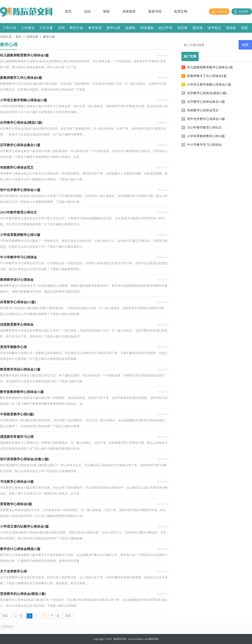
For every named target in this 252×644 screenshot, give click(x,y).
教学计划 (76, 28)
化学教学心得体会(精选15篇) (207, 93)
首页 (68, 11)
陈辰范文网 (120, 639)
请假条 (231, 28)
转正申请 (165, 28)
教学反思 (95, 28)
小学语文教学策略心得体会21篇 (209, 85)
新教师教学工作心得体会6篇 (207, 76)
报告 (106, 11)
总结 (87, 11)
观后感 (197, 28)
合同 (61, 28)
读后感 (182, 28)
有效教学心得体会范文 (203, 110)
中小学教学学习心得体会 (204, 145)
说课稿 (130, 28)
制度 (244, 28)
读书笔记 (214, 28)
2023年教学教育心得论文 (204, 127)
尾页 (68, 616)
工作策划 (28, 28)
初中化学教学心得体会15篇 (206, 119)
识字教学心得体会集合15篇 (206, 102)
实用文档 (181, 11)
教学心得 (113, 28)
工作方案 (46, 28)
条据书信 (155, 11)
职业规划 (147, 28)
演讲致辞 (129, 11)
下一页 (55, 616)
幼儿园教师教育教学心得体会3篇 (210, 67)
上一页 (18, 616)
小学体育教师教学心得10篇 (206, 136)
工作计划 (9, 28)
